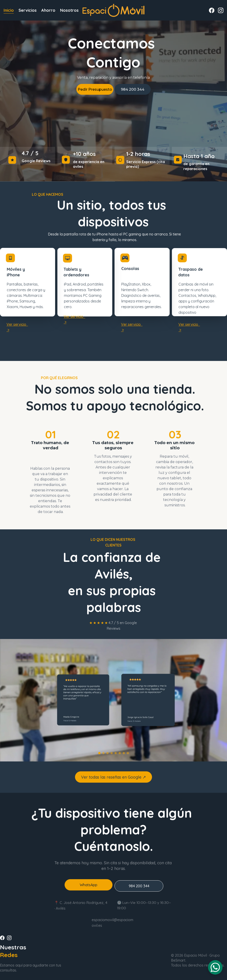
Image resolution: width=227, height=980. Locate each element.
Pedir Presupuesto (95, 89)
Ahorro (48, 10)
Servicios (28, 10)
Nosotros (69, 10)
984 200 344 (133, 89)
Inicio (9, 10)
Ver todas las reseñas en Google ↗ (113, 779)
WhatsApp (89, 887)
